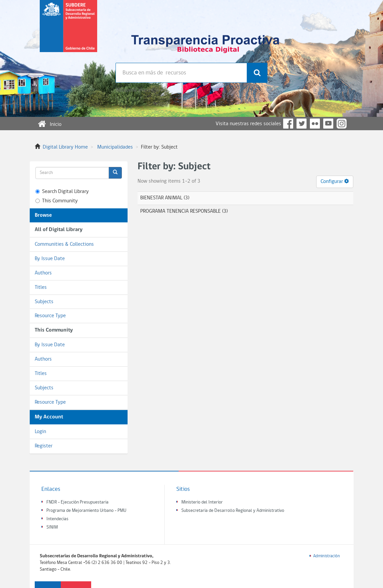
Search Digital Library (62, 192)
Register (44, 446)
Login (40, 432)
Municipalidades (115, 147)
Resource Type (50, 316)
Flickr (315, 124)
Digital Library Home (65, 147)
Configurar (335, 181)
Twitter (302, 124)
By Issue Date (50, 259)
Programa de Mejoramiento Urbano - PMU (86, 511)
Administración (327, 556)
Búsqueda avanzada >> (140, 90)
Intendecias (57, 519)
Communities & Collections (64, 244)
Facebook (288, 124)
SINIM (52, 527)
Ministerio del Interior (202, 502)
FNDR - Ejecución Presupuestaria (77, 502)
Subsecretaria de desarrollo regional (68, 31)
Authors (43, 273)
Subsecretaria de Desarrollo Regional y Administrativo (233, 511)
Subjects (44, 302)
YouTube (328, 124)
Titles (41, 287)
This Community (57, 201)
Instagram (342, 124)
